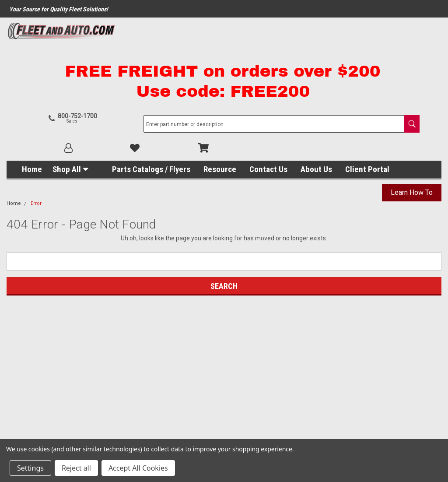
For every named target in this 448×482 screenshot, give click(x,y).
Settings (30, 468)
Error (36, 153)
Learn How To (412, 142)
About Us (316, 118)
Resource (220, 118)
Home (32, 118)
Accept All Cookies (138, 468)
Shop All (67, 118)
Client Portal (367, 118)
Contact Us (268, 118)
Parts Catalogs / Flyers (151, 118)
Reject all (76, 468)
